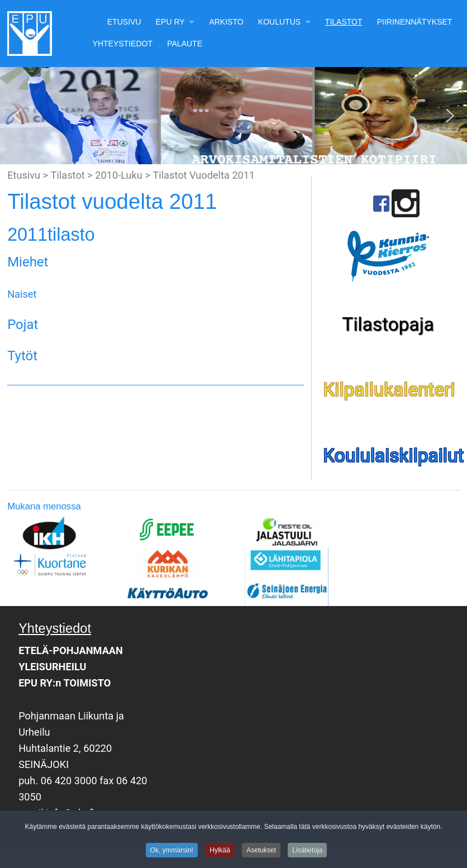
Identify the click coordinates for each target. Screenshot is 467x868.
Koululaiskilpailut (393, 456)
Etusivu (124, 22)
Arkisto (226, 22)
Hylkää (220, 851)
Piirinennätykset (415, 22)
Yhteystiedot (123, 44)
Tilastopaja (388, 324)
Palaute (185, 44)
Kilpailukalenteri (389, 390)
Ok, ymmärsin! (172, 851)
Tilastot (344, 22)
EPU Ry (170, 22)
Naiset (22, 294)
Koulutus (279, 22)
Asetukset (261, 851)
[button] (17, 116)
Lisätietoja (307, 851)
